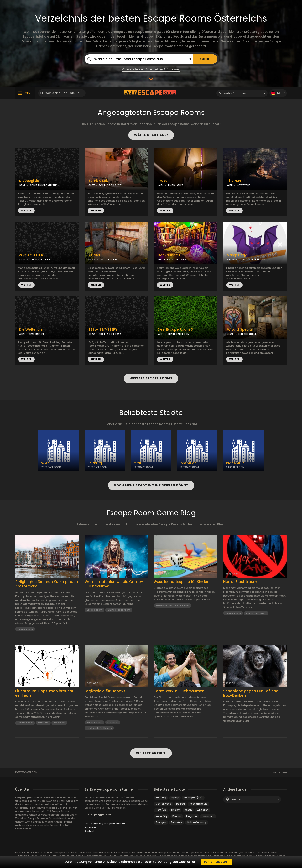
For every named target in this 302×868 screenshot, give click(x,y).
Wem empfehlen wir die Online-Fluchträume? (114, 584)
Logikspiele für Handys (105, 691)
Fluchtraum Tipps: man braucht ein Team (44, 693)
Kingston (192, 816)
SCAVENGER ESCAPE (254, 260)
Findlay (175, 810)
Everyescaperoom (26, 772)
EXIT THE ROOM (108, 260)
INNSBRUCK (164, 260)
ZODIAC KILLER (31, 255)
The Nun (234, 181)
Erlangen (161, 822)
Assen (188, 810)
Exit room (43, 723)
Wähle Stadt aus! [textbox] (235, 93)
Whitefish (203, 810)
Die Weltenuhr (31, 329)
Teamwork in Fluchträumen (179, 691)
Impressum (91, 827)
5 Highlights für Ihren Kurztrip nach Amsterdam (47, 584)
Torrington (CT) (193, 798)
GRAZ (22, 185)
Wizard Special (240, 329)
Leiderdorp (208, 816)
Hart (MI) (161, 810)
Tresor (163, 181)
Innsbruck (188, 463)
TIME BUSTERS (175, 185)
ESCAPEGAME (182, 260)
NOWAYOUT (244, 185)
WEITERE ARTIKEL (151, 753)
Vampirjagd (237, 255)
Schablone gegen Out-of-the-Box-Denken (252, 693)
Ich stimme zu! (216, 862)
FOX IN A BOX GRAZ (110, 185)
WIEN (161, 185)
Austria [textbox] (236, 800)
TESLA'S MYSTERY (103, 329)
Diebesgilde (29, 181)
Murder (94, 255)
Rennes (177, 816)
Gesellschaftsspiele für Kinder (181, 582)
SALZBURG (233, 260)
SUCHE (205, 59)
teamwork (59, 723)
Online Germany (197, 822)
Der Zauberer (169, 255)
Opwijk (175, 798)
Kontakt (89, 831)
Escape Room (25, 629)
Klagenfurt (235, 463)
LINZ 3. (231, 334)
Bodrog (180, 804)
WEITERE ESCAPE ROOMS (151, 378)
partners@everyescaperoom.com (105, 823)
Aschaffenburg (199, 804)
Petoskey (177, 822)
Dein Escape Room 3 (175, 329)
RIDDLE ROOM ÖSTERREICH (44, 185)
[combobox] (242, 93)
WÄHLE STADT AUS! (151, 135)
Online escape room (119, 610)
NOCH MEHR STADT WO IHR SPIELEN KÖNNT (151, 485)
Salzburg (95, 463)
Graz (138, 463)
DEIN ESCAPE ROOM (178, 334)
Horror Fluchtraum (240, 582)
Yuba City (162, 816)
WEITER (26, 210)
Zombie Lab (98, 181)
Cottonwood (164, 804)
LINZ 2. (92, 260)
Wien (45, 463)
